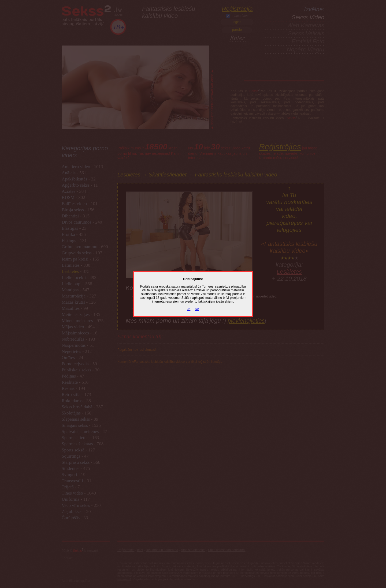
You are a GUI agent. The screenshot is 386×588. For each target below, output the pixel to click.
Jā (189, 309)
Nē (197, 309)
